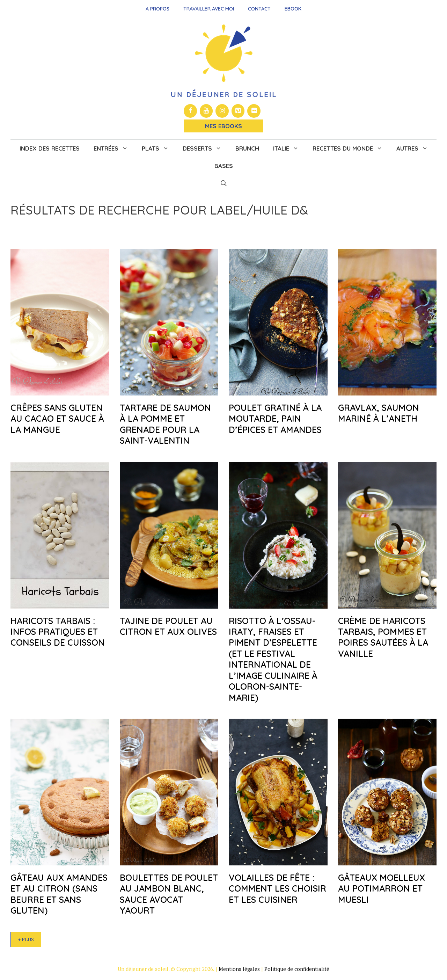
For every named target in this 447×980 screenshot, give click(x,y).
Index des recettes (50, 148)
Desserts (206, 148)
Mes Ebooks (223, 126)
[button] (224, 183)
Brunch (247, 148)
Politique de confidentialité (297, 969)
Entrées (114, 148)
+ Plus (26, 939)
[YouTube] (206, 111)
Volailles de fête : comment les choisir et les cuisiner (277, 888)
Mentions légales (239, 969)
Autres (416, 148)
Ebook (293, 9)
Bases (224, 166)
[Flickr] (254, 111)
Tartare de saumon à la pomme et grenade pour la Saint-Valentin (165, 424)
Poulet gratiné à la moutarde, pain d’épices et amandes (275, 419)
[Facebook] (190, 111)
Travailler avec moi (209, 9)
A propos (157, 9)
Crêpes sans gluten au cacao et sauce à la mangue (57, 419)
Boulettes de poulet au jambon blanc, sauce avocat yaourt (169, 894)
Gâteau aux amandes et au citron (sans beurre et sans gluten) (59, 894)
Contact (259, 9)
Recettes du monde (351, 148)
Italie (289, 148)
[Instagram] (222, 111)
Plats (159, 148)
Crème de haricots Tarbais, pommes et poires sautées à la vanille (383, 637)
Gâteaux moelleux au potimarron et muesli (382, 888)
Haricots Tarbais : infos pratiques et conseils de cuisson (58, 632)
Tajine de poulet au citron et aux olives (168, 626)
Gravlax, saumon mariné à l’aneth (379, 413)
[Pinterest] (238, 111)
